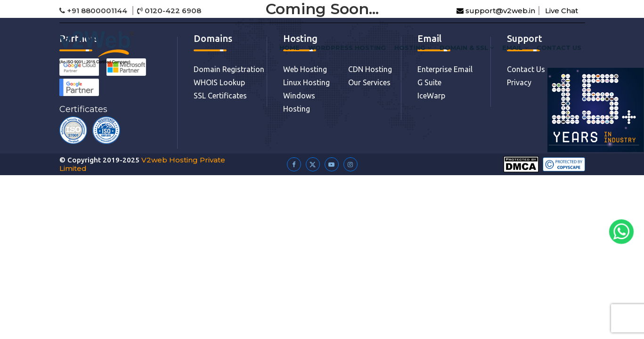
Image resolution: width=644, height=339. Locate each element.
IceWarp (431, 96)
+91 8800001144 (94, 11)
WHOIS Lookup (219, 82)
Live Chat (562, 11)
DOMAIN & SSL (467, 48)
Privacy (519, 82)
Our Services (369, 82)
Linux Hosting (306, 82)
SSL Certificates (220, 96)
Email (515, 48)
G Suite (429, 82)
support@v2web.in (496, 11)
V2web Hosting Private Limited (142, 164)
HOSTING (413, 48)
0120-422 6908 (169, 11)
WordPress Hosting (347, 48)
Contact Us (559, 48)
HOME (289, 48)
